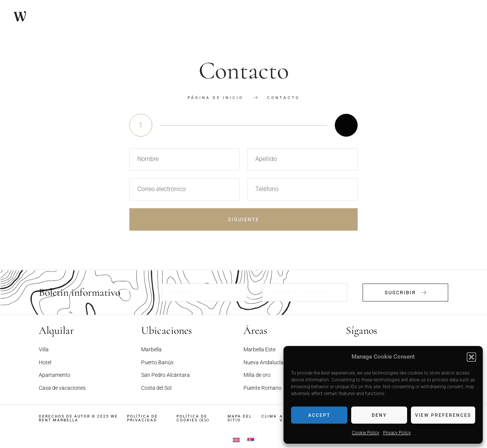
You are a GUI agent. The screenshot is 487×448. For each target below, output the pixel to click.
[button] (471, 357)
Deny (379, 415)
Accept (319, 415)
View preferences (443, 415)
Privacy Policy (397, 433)
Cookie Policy (366, 433)
